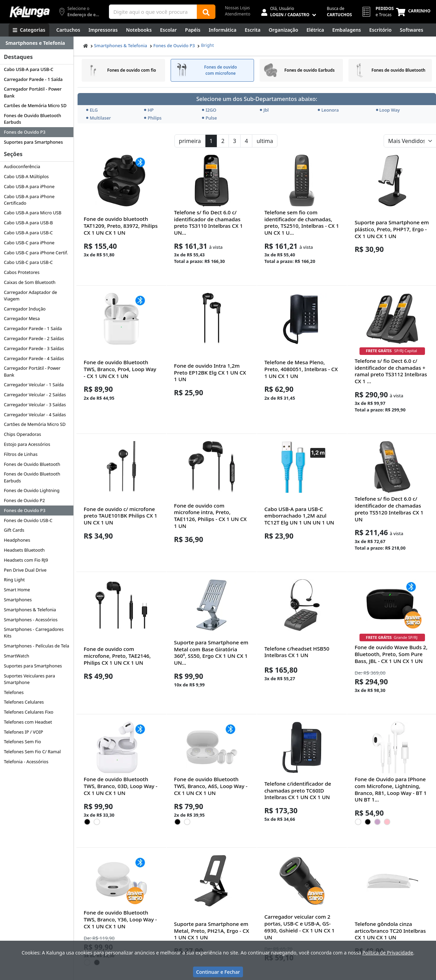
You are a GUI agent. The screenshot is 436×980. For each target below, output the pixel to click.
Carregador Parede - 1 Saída (33, 79)
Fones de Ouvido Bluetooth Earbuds (32, 119)
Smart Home (17, 590)
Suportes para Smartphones (33, 142)
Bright (207, 45)
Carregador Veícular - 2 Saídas (35, 395)
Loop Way (388, 110)
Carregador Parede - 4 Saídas (34, 358)
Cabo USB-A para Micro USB (33, 213)
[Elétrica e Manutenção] (315, 30)
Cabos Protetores (22, 272)
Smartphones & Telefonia (30, 610)
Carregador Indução (25, 309)
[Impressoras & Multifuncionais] (103, 30)
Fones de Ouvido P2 (24, 500)
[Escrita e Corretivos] (253, 30)
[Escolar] (168, 30)
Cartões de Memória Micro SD (35, 105)
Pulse (209, 118)
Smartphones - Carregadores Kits (34, 632)
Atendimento (238, 14)
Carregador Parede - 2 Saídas (34, 338)
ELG (92, 110)
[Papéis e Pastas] (193, 30)
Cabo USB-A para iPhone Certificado (29, 200)
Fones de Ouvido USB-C (28, 520)
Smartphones (18, 600)
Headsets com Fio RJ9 (26, 560)
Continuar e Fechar (218, 972)
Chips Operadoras (22, 434)
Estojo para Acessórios (27, 444)
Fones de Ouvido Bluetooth (32, 464)
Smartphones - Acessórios (31, 620)
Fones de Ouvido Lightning (32, 490)
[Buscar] (206, 12)
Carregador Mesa (22, 318)
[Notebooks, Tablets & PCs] (139, 30)
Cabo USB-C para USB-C (28, 262)
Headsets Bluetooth (24, 550)
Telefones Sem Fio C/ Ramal (32, 752)
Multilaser (98, 118)
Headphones (17, 540)
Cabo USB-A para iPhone (29, 186)
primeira (190, 141)
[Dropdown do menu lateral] (37, 43)
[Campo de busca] (153, 12)
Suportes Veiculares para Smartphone (29, 679)
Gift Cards (14, 530)
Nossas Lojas (238, 8)
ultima (265, 141)
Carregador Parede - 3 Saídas (34, 348)
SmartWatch (17, 656)
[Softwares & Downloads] (412, 30)
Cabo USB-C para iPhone (29, 243)
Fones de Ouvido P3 (25, 132)
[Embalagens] (347, 30)
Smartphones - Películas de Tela (37, 646)
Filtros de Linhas (21, 454)
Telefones (14, 692)
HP (149, 110)
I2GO (209, 110)
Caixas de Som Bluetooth (30, 282)
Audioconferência (22, 166)
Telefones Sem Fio (22, 742)
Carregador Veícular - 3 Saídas (35, 405)
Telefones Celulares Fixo (29, 712)
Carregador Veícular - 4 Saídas (35, 415)
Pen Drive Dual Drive (25, 570)
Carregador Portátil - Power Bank (33, 92)
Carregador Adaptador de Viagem (30, 295)
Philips (153, 118)
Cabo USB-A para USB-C (28, 69)
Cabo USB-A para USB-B (28, 223)
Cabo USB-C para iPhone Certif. (36, 253)
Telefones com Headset (28, 722)
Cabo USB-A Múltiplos (26, 176)
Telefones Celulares (24, 702)
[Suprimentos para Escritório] (380, 30)
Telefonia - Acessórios (26, 762)
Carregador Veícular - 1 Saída (34, 385)
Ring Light (14, 580)
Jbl (264, 110)
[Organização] (284, 30)
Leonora (328, 110)
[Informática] (222, 30)
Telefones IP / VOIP (23, 732)
